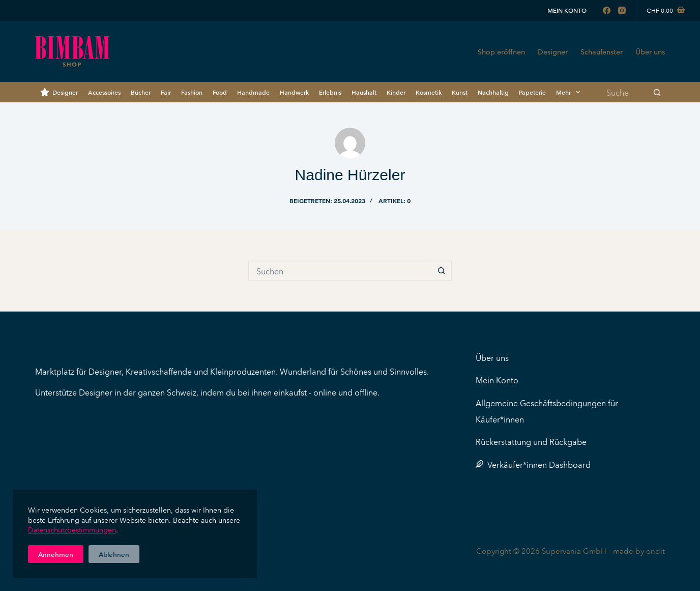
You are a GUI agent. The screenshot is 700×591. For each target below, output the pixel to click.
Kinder (396, 92)
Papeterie (532, 92)
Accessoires (104, 92)
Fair (166, 92)
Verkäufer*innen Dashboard (533, 464)
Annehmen (56, 554)
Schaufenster (602, 51)
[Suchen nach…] (624, 92)
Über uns (650, 51)
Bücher (141, 92)
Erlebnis (330, 92)
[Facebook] (607, 10)
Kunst (460, 92)
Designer (553, 51)
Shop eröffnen (501, 51)
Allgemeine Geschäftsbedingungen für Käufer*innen (547, 411)
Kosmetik (429, 92)
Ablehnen (114, 554)
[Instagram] (622, 10)
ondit (655, 551)
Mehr (570, 92)
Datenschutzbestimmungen (72, 529)
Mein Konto (567, 10)
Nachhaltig (493, 92)
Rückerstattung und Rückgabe (531, 441)
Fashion (192, 92)
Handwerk (294, 92)
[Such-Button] (657, 92)
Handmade (253, 92)
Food (220, 92)
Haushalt (364, 92)
